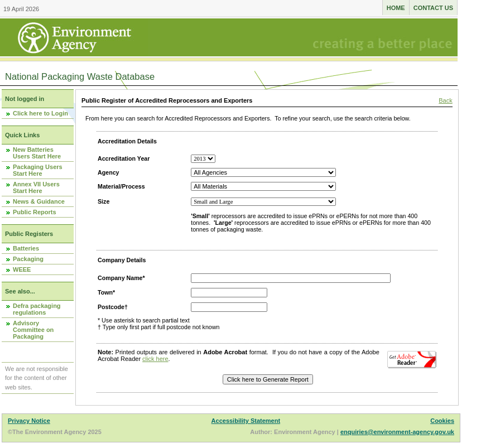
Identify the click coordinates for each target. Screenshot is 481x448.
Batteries (26, 248)
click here (155, 359)
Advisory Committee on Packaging (33, 330)
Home (396, 8)
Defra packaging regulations (37, 309)
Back (445, 100)
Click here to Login (40, 113)
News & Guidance (39, 201)
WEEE (22, 269)
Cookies (442, 421)
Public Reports (35, 212)
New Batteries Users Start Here (37, 153)
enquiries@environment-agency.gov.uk (397, 432)
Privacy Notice (29, 421)
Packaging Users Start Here (38, 170)
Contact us (433, 8)
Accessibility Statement (246, 421)
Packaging (28, 259)
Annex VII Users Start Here (36, 187)
